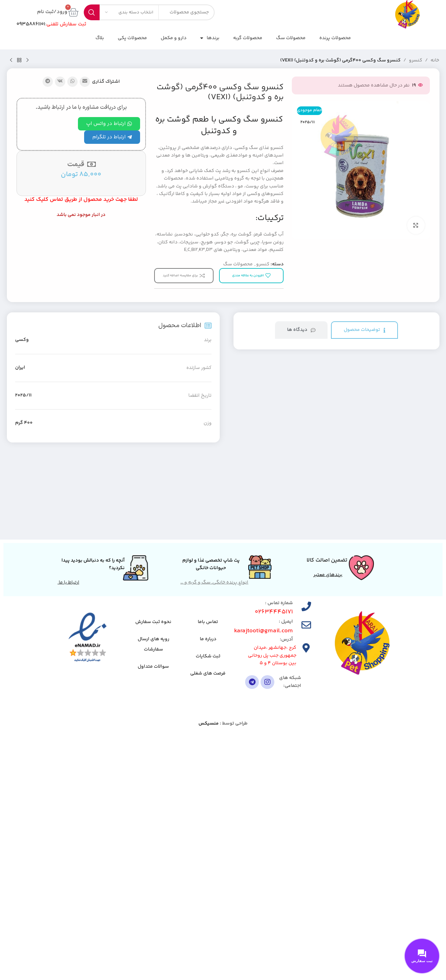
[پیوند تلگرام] (48, 82)
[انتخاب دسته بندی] (129, 12)
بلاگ (100, 38)
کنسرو (416, 60)
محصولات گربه (248, 38)
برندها (210, 38)
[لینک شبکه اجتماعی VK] (60, 82)
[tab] (364, 330)
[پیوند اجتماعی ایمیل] (85, 82)
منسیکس (209, 724)
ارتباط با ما (68, 583)
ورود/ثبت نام (52, 12)
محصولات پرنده (335, 38)
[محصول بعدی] (11, 60)
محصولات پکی (132, 38)
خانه (435, 60)
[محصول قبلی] (27, 60)
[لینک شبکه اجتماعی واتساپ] (72, 82)
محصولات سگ (291, 38)
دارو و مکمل (174, 38)
